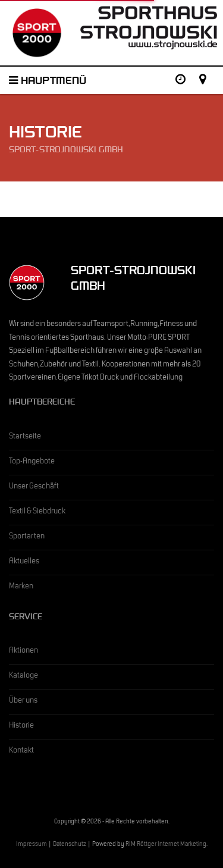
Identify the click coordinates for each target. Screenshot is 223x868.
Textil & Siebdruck (37, 512)
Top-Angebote (32, 462)
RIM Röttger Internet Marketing (166, 845)
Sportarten (27, 537)
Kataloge (23, 676)
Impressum (32, 845)
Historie (21, 726)
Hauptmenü (48, 82)
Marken (21, 587)
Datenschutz (70, 845)
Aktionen (23, 651)
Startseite (25, 437)
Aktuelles (24, 562)
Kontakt (21, 751)
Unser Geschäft (34, 487)
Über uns (23, 701)
